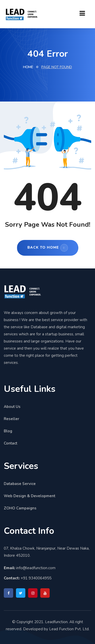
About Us (12, 407)
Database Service (20, 484)
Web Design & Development (30, 496)
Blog (8, 431)
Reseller (12, 419)
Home (28, 67)
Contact (11, 443)
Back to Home (48, 248)
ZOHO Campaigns (20, 508)
